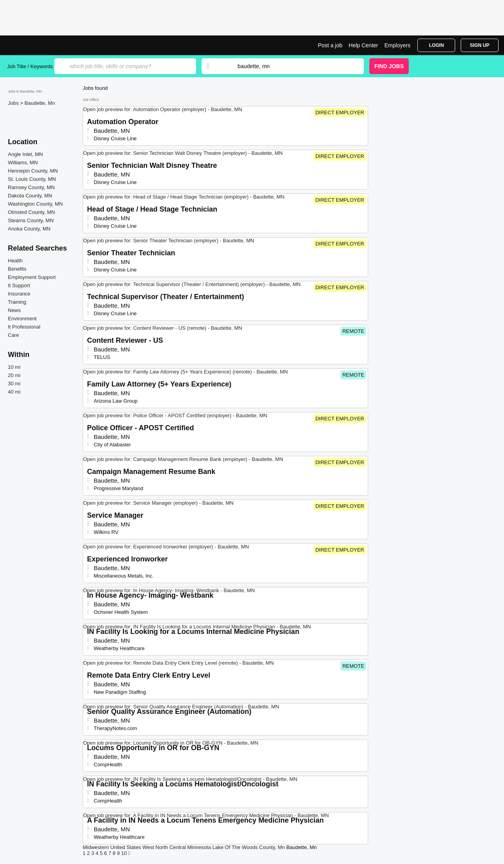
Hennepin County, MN (33, 171)
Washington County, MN (35, 204)
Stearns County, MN (31, 220)
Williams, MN (23, 163)
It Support (19, 285)
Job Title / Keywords (30, 66)
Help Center (364, 45)
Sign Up (479, 45)
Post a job (330, 45)
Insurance (19, 294)
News (14, 310)
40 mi (14, 392)
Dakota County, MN (30, 196)
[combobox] (293, 66)
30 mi (14, 384)
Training (17, 302)
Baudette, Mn (40, 103)
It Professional (24, 327)
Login (436, 45)
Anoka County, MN (29, 229)
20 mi (14, 375)
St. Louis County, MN (32, 179)
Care (13, 335)
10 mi (14, 367)
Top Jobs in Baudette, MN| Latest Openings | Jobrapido (37, 45)
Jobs (14, 103)
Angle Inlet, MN (25, 154)
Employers (397, 45)
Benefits (17, 269)
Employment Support (32, 277)
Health (15, 261)
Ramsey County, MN (31, 187)
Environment (22, 319)
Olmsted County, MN (31, 212)
